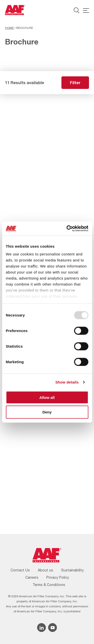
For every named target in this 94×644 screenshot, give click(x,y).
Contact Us (20, 570)
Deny (47, 412)
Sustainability (72, 570)
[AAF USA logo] (15, 10)
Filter (75, 83)
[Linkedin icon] (41, 628)
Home (9, 28)
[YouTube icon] (53, 628)
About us (45, 570)
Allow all (47, 397)
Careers (32, 577)
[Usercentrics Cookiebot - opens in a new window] (67, 229)
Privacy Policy (58, 577)
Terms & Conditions (49, 585)
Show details (67, 382)
